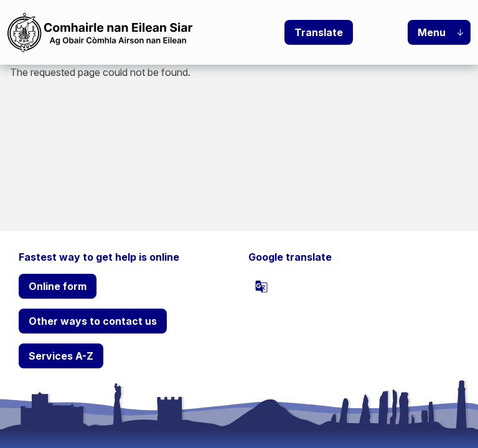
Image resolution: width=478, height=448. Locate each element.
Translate (319, 32)
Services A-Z (61, 356)
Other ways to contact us (93, 321)
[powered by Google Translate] (261, 286)
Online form (58, 286)
